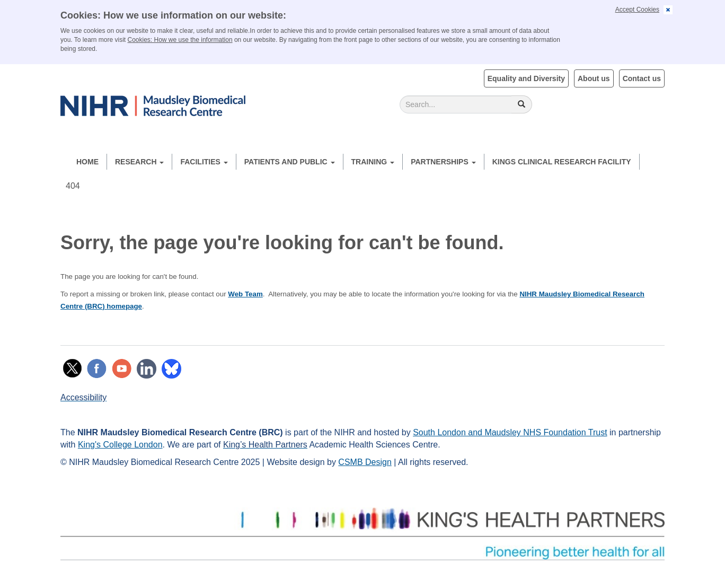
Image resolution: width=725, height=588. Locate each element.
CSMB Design (365, 462)
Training (373, 162)
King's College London (120, 445)
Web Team (245, 294)
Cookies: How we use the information (180, 40)
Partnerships (443, 162)
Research (139, 162)
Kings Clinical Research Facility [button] (562, 162)
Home (87, 162)
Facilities (204, 162)
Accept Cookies (637, 10)
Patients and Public (290, 162)
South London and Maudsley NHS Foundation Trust (510, 432)
